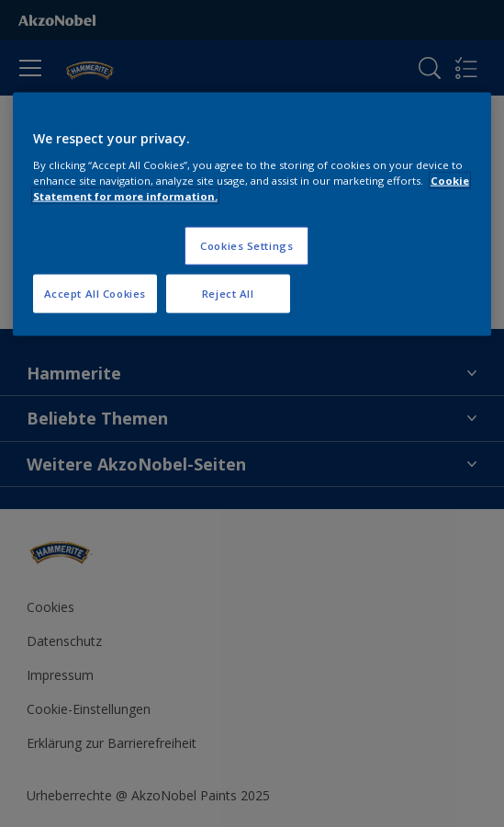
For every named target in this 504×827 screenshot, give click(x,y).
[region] (252, 215)
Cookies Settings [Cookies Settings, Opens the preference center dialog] (246, 245)
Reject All (228, 293)
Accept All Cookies (95, 293)
